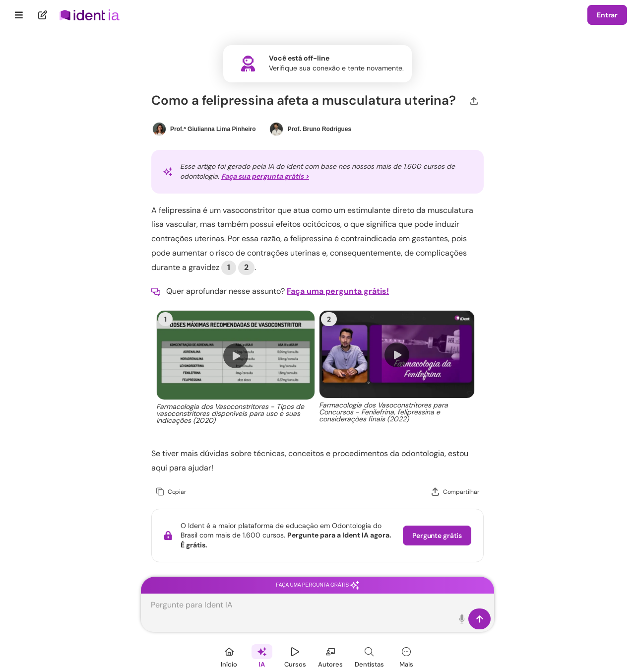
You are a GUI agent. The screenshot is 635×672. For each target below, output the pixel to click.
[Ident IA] (262, 656)
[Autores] (330, 656)
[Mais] (406, 656)
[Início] (229, 656)
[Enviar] (479, 619)
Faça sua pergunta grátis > (265, 176)
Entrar (607, 15)
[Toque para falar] (462, 619)
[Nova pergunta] (43, 15)
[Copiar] (171, 492)
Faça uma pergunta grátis (317, 585)
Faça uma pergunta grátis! (338, 291)
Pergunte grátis (437, 536)
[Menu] (19, 15)
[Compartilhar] (474, 100)
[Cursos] (295, 656)
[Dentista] (369, 656)
